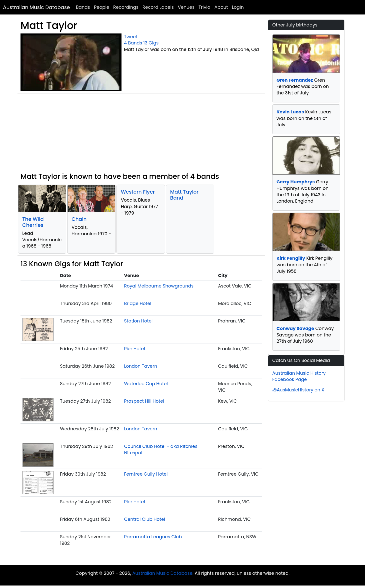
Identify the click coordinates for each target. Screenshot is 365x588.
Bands (83, 7)
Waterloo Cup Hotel (146, 384)
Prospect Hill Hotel (144, 401)
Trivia (204, 7)
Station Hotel (138, 321)
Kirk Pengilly (291, 258)
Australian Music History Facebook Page (299, 376)
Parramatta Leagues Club (153, 537)
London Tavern (140, 366)
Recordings (126, 7)
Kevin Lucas (290, 112)
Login (238, 7)
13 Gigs (151, 43)
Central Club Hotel (144, 519)
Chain (79, 219)
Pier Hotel (134, 349)
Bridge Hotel (138, 303)
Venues (186, 7)
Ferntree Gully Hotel (146, 474)
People (102, 7)
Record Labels (158, 7)
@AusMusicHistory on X (298, 390)
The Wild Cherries (33, 222)
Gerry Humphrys (296, 182)
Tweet (131, 37)
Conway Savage (295, 328)
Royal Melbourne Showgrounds (159, 286)
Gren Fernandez (295, 80)
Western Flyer (138, 192)
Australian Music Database (36, 7)
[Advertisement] (141, 135)
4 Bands (133, 43)
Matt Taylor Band (184, 195)
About (221, 7)
